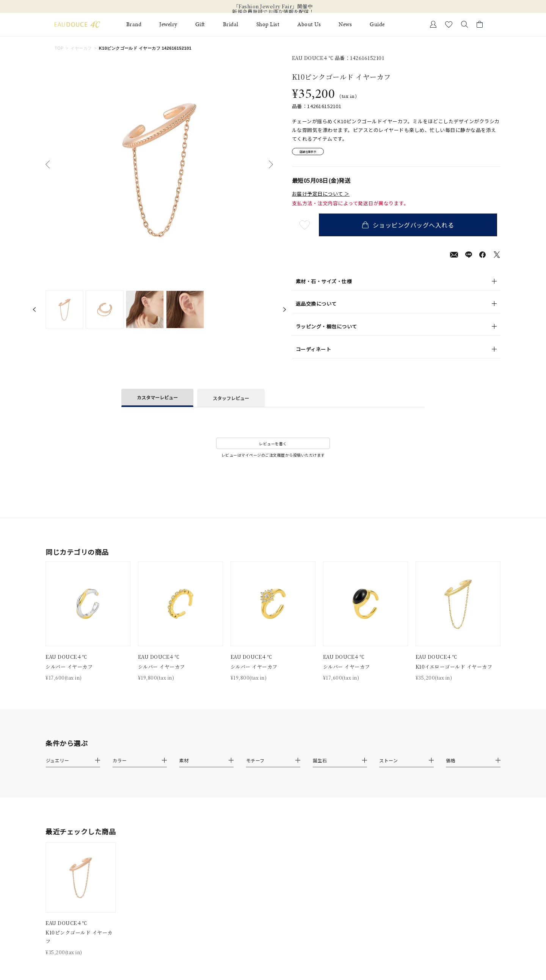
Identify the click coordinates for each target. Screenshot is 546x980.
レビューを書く (273, 446)
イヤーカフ (81, 48)
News (345, 24)
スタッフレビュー (231, 400)
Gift (200, 24)
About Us (309, 24)
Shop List (268, 24)
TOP (59, 48)
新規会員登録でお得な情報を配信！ (273, 12)
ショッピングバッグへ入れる (411, 228)
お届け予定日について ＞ (321, 196)
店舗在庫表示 (313, 153)
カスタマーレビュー (157, 400)
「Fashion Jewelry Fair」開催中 (273, 6)
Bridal (231, 24)
